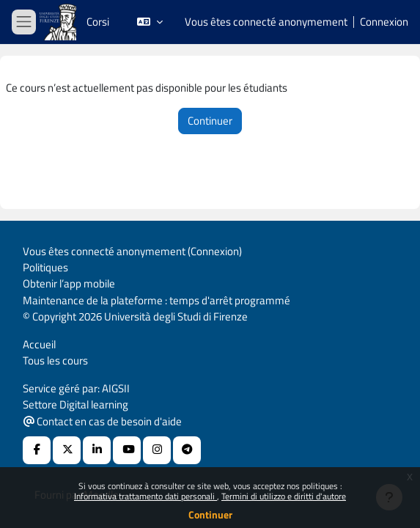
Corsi (98, 22)
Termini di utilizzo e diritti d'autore (284, 496)
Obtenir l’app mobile (69, 283)
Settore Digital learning (75, 404)
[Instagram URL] (157, 450)
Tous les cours (55, 360)
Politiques (45, 267)
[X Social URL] (67, 450)
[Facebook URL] (37, 450)
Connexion (384, 22)
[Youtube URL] (127, 450)
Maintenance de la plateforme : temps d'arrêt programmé (156, 300)
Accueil (39, 344)
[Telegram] (187, 450)
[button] (150, 22)
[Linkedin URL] (97, 450)
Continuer (210, 514)
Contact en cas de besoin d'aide (103, 421)
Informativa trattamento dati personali (145, 496)
